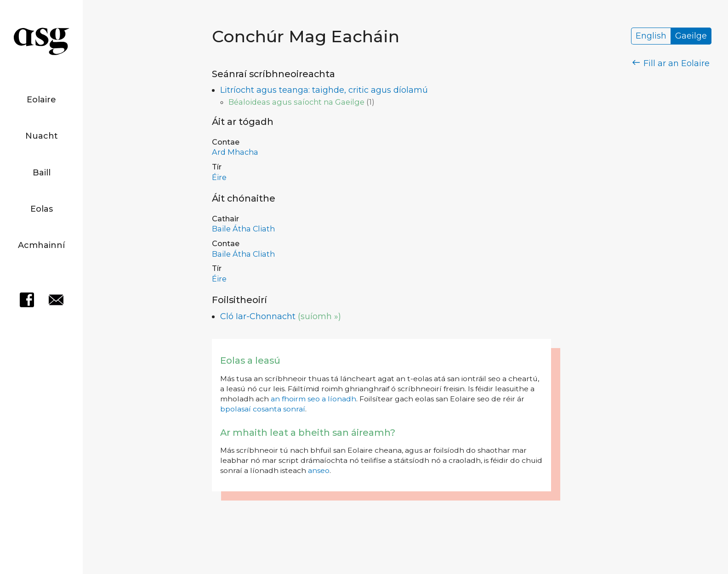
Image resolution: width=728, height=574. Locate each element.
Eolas (42, 209)
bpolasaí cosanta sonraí (263, 409)
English (651, 36)
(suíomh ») (319, 316)
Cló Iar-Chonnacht (258, 316)
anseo (319, 470)
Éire (219, 177)
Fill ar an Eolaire (671, 63)
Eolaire (41, 100)
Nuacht (42, 136)
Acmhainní (41, 245)
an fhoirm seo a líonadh (313, 399)
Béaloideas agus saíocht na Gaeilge (296, 102)
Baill (42, 173)
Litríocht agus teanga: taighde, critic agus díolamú (324, 90)
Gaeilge (691, 36)
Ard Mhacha (235, 152)
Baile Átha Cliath (243, 229)
